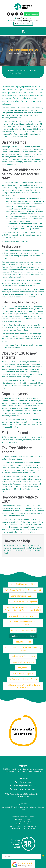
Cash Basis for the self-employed (23, 602)
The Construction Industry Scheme (23, 679)
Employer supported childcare (23, 636)
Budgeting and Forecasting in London (23, 826)
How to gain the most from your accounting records (23, 649)
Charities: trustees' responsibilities (23, 616)
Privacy (23, 807)
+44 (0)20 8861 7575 (24, 18)
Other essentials (15, 73)
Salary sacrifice (23, 668)
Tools (12, 70)
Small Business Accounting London (23, 828)
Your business (21, 70)
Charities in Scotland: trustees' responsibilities (23, 623)
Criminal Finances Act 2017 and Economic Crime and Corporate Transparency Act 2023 (23, 609)
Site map (33, 807)
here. (19, 442)
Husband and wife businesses (23, 656)
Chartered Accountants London (23, 817)
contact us (27, 550)
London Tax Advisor (23, 824)
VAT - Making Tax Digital (14, 590)
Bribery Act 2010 (35, 590)
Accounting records (23, 642)
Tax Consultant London (23, 819)
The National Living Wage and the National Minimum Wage (23, 686)
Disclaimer (16, 807)
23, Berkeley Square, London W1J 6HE (24, 789)
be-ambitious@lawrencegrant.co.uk (24, 21)
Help (28, 807)
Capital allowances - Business (23, 596)
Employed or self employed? (23, 630)
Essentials (32, 70)
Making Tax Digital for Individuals (23, 584)
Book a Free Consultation (23, 24)
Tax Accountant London (23, 821)
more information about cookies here (30, 771)
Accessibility (7, 807)
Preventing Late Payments (23, 662)
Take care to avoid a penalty (23, 673)
